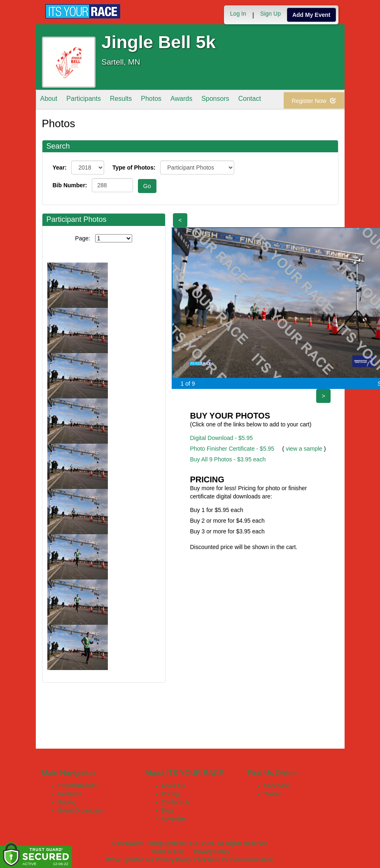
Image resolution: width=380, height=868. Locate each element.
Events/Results (78, 786)
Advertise (173, 819)
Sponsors (215, 100)
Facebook (277, 786)
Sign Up (270, 14)
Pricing (67, 802)
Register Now (314, 101)
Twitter (273, 794)
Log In (238, 14)
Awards (181, 100)
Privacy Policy (212, 852)
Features (70, 794)
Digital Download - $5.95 (222, 438)
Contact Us (176, 802)
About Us (173, 786)
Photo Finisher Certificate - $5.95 (232, 449)
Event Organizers (81, 810)
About (49, 100)
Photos (151, 100)
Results (121, 100)
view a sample (304, 449)
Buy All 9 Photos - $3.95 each (228, 459)
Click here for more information (233, 860)
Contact (250, 100)
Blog (167, 810)
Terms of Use (167, 852)
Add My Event (311, 15)
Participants (84, 100)
